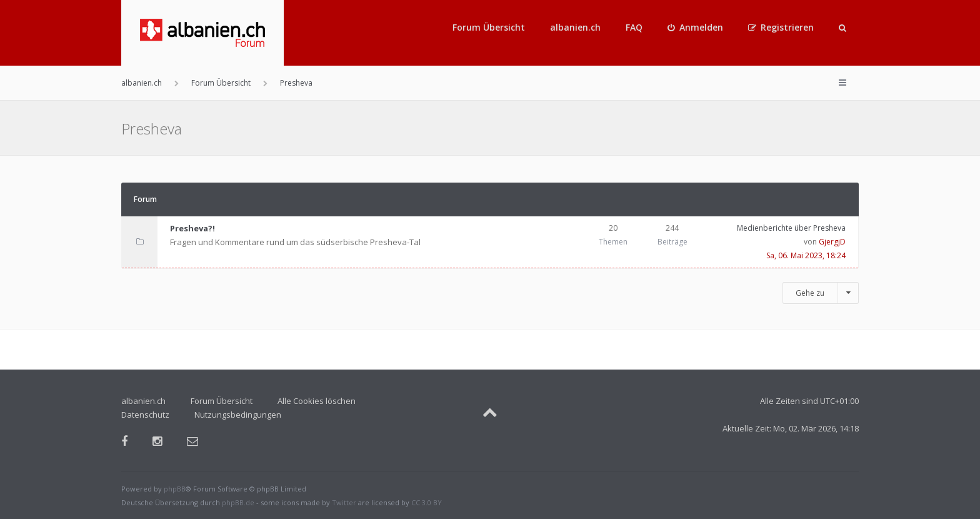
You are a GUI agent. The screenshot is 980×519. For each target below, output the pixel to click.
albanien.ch (575, 27)
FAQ (634, 27)
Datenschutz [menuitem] (145, 415)
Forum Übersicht (489, 27)
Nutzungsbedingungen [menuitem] (238, 415)
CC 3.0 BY (427, 502)
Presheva (152, 128)
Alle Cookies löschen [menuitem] (317, 401)
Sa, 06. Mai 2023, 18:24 (806, 255)
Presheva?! (192, 228)
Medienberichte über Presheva (791, 228)
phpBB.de (238, 502)
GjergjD (832, 242)
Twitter (344, 502)
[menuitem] (695, 28)
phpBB (175, 489)
